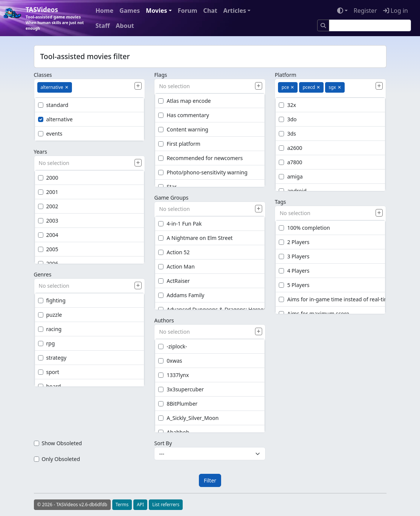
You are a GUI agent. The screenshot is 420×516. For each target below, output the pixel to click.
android (292, 191)
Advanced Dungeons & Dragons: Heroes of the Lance (228, 309)
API (140, 505)
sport (49, 372)
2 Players (294, 242)
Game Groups (171, 198)
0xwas (170, 361)
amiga (291, 176)
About (125, 26)
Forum (188, 11)
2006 (48, 263)
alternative (55, 119)
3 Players (294, 256)
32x (287, 105)
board (50, 386)
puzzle (50, 315)
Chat (210, 11)
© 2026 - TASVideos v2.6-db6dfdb (72, 505)
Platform (285, 75)
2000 (48, 178)
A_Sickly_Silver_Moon (188, 418)
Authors (164, 320)
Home (105, 11)
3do (288, 119)
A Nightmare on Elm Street (195, 238)
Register (365, 11)
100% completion (304, 228)
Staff (103, 26)
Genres (43, 274)
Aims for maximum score (314, 314)
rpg (47, 343)
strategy (52, 358)
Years (40, 152)
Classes (43, 75)
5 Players (294, 285)
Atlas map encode (184, 101)
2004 (48, 235)
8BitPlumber (178, 404)
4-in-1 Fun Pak (180, 224)
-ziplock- (173, 346)
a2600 (290, 148)
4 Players (294, 271)
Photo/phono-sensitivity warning (203, 172)
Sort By (163, 443)
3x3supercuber (181, 389)
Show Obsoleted (62, 443)
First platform (179, 144)
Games (130, 11)
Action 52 (174, 252)
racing (50, 329)
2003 (48, 221)
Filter (210, 480)
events (50, 134)
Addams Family (181, 295)
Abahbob (174, 432)
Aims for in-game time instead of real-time (335, 299)
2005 (48, 249)
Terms (122, 505)
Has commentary (183, 115)
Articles (235, 11)
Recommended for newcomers (200, 158)
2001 (48, 192)
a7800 (290, 162)
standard (53, 105)
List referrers (166, 505)
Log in (396, 11)
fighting (52, 300)
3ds (287, 134)
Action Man (176, 266)
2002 (48, 206)
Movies (156, 11)
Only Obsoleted (61, 459)
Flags (160, 75)
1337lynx (173, 375)
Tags (280, 202)
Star (167, 187)
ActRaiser (174, 281)
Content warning (183, 129)
